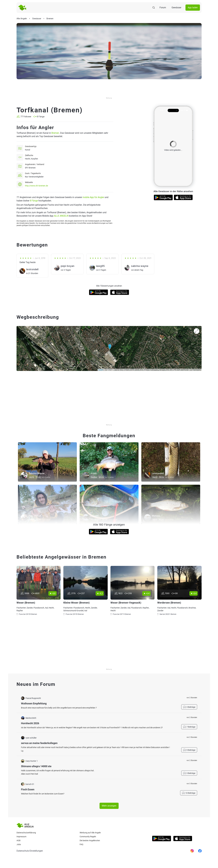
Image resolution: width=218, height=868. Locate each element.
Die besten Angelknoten (90, 840)
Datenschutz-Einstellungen (30, 851)
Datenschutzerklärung (26, 833)
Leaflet (101, 370)
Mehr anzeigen (109, 806)
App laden (193, 8)
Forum (163, 8)
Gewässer (176, 8)
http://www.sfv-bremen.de (36, 186)
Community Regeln (88, 837)
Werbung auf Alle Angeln (90, 833)
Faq (81, 844)
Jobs (19, 844)
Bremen (55, 133)
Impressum (21, 837)
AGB (19, 840)
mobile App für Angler (93, 197)
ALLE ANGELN (61, 216)
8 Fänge (34, 201)
